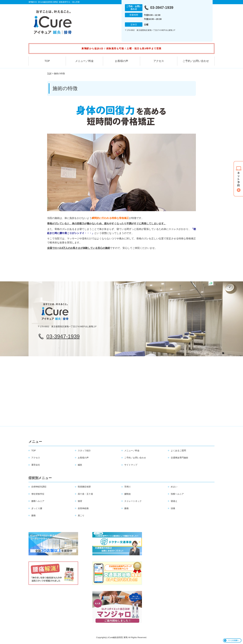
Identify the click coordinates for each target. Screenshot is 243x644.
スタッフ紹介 (84, 451)
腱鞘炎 (128, 494)
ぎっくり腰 (37, 508)
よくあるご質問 (178, 451)
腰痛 (33, 515)
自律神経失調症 (39, 487)
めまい (174, 487)
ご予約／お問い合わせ (196, 61)
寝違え (174, 501)
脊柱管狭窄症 (38, 494)
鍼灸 (80, 465)
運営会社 (36, 465)
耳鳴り (128, 487)
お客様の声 (122, 61)
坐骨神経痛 (83, 508)
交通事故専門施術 (179, 458)
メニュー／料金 (84, 61)
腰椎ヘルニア (38, 501)
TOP (47, 61)
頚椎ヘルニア (177, 494)
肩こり (81, 515)
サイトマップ (131, 465)
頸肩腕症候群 (84, 487)
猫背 (80, 501)
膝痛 (126, 508)
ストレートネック (133, 501)
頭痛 (173, 508)
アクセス (159, 61)
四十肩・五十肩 (85, 494)
